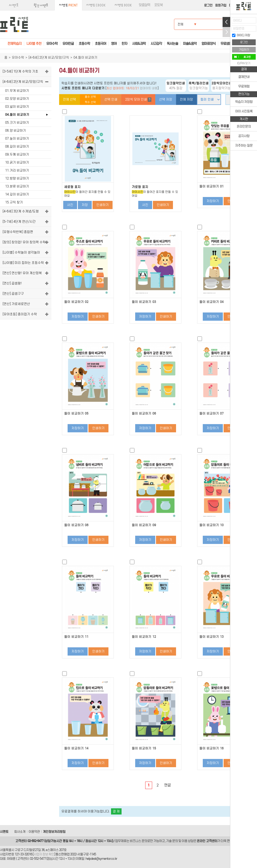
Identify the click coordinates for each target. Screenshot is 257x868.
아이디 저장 (241, 35)
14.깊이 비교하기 (17, 194)
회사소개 (20, 832)
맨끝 (168, 785)
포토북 (158, 5)
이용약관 (34, 832)
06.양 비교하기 (16, 131)
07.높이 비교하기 (17, 138)
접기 (226, 32)
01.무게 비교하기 (17, 91)
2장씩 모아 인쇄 (138, 100)
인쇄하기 (103, 205)
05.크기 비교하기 (17, 123)
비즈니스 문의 (139, 841)
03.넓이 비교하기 (17, 107)
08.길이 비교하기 (17, 146)
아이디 (237, 20)
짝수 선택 (90, 102)
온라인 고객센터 (207, 841)
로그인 (208, 5)
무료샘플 (226, 44)
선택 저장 (166, 99)
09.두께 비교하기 (17, 154)
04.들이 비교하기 (17, 115)
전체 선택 (70, 99)
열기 (226, 22)
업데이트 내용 (149, 88)
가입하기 (244, 50)
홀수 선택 (90, 97)
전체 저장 (186, 99)
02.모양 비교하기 (17, 99)
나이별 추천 (34, 44)
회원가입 (221, 5)
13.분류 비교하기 (17, 186)
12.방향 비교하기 (17, 178)
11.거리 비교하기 (17, 170)
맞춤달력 (144, 5)
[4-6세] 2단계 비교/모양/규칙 (49, 57)
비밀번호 (239, 28)
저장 (85, 205)
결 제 (116, 811)
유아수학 (18, 57)
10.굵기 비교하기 (17, 162)
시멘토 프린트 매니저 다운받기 (83, 88)
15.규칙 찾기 (14, 202)
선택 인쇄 (111, 99)
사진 (70, 205)
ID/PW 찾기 (244, 63)
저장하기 (213, 201)
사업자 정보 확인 (44, 854)
